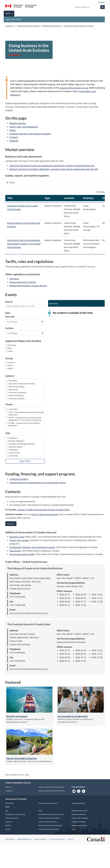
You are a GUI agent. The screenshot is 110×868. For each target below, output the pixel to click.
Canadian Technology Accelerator (21, 444)
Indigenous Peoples (79, 822)
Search (9, 302)
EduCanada (15, 551)
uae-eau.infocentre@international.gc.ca (29, 613)
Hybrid (9, 368)
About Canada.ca (40, 839)
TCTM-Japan (12, 450)
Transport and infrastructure (49, 829)
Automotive (12, 390)
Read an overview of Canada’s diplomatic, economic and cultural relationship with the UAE (54, 169)
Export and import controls (23, 282)
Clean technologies (15, 395)
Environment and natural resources (51, 814)
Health (8, 829)
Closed (9, 351)
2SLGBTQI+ (12, 409)
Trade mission (13, 453)
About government (78, 803)
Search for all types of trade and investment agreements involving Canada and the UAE (52, 166)
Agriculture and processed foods (21, 384)
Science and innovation (80, 818)
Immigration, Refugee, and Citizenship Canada (32, 547)
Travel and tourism (12, 818)
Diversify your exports (17, 716)
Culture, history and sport (48, 822)
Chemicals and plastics (17, 393)
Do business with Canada (22, 554)
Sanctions (14, 279)
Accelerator (12, 438)
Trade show (12, 456)
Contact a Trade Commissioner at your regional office (43, 510)
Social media (10, 839)
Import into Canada (19, 540)
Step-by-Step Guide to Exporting (22, 758)
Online (9, 365)
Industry (10, 376)
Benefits (8, 825)
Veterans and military (79, 825)
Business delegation (16, 441)
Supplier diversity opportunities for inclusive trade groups (38, 483)
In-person (10, 362)
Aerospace (12, 381)
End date (9, 328)
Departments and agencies (48, 803)
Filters (12, 183)
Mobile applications (24, 839)
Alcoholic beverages (16, 387)
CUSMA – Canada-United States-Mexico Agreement (23, 424)
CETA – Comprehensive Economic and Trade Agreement (25, 413)
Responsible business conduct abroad (28, 286)
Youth (74, 829)
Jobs (7, 811)
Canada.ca (10, 26)
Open (9, 348)
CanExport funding (19, 479)
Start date (10, 317)
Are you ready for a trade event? (73, 716)
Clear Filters (25, 461)
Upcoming (11, 345)
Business (8, 822)
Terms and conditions (57, 839)
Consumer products (16, 398)
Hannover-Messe (14, 447)
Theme (9, 404)
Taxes (40, 811)
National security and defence (49, 818)
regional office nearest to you (74, 88)
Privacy (71, 839)
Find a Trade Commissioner (45, 514)
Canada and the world (79, 811)
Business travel (17, 537)
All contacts (9, 803)
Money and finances (79, 814)
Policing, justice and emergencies (50, 825)
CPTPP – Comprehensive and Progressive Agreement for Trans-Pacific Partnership (24, 419)
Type (8, 433)
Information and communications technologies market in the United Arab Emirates (24, 244)
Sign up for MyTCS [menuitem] (14, 19)
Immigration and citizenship (15, 814)
